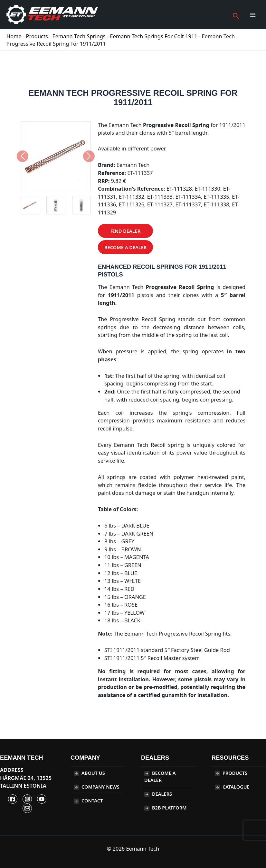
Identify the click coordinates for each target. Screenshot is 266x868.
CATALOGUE (236, 787)
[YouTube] (42, 799)
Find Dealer (125, 231)
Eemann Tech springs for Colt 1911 (154, 36)
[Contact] (27, 808)
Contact (92, 800)
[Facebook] (13, 799)
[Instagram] (27, 799)
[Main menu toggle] (253, 15)
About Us (93, 773)
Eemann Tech (7, 24)
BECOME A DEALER (160, 776)
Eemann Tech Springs (79, 36)
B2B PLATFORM (169, 808)
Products (37, 36)
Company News (100, 787)
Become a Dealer (125, 247)
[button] (236, 15)
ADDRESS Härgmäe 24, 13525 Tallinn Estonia (26, 778)
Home (14, 36)
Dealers (162, 794)
